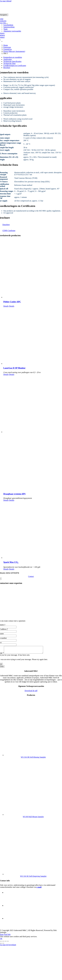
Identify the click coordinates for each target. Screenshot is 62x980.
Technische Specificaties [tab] (12, 61)
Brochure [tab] (7, 68)
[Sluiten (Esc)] (8, 943)
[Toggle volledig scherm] (3, 943)
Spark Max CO (11, 562)
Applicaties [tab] (8, 59)
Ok (1, 940)
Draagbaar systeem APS (14, 494)
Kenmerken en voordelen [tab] (13, 57)
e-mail (39, 888)
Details (6, 306)
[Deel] (6, 943)
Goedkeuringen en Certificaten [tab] (15, 66)
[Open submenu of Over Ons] (7, 23)
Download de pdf (31, 692)
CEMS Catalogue (9, 231)
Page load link (5, 936)
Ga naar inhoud (6, 1)
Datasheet (6, 225)
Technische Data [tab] (9, 63)
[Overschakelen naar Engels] (4, 41)
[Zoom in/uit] (1, 943)
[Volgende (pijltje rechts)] (3, 945)
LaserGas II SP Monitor (14, 368)
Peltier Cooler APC (12, 302)
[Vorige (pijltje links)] (1, 945)
